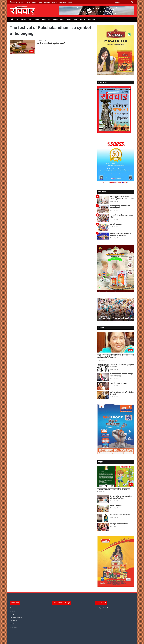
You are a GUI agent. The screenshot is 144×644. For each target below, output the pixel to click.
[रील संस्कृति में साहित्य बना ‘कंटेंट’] (103, 527)
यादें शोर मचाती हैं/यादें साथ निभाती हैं (120, 515)
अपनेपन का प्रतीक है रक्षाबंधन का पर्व (51, 44)
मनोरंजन (55, 19)
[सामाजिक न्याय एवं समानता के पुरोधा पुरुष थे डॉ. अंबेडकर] (103, 368)
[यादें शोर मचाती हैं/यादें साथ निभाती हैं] (103, 518)
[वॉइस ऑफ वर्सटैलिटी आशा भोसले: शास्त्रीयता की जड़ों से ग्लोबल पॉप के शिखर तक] (116, 342)
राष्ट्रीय (17, 19)
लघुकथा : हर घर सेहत (116, 506)
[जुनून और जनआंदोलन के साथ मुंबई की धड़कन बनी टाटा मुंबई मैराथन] (103, 236)
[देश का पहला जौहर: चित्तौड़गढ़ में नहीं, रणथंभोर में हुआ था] (103, 209)
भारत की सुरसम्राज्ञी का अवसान (119, 383)
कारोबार (44, 19)
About (34, 2)
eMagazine (13, 621)
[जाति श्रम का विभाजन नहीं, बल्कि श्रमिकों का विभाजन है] (103, 395)
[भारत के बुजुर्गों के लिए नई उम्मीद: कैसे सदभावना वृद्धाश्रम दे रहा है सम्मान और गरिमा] (103, 200)
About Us (13, 611)
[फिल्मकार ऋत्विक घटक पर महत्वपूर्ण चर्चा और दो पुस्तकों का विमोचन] (103, 499)
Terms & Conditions (16, 617)
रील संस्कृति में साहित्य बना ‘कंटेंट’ (119, 524)
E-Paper (54, 2)
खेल (49, 19)
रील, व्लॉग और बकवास (116, 224)
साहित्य (62, 19)
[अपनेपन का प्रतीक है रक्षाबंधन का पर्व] (22, 47)
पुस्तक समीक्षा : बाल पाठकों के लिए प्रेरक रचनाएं (114, 489)
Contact (70, 2)
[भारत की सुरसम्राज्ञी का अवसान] (103, 386)
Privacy (40, 2)
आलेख (76, 19)
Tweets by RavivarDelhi (102, 608)
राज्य (30, 19)
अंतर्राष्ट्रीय (24, 19)
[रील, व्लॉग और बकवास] (103, 227)
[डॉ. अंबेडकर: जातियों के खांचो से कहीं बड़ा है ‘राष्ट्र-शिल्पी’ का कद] (103, 377)
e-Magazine (91, 19)
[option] (116, 309)
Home (29, 2)
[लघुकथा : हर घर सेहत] (103, 508)
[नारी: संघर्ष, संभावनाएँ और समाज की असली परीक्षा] (103, 218)
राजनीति (37, 19)
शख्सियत (69, 19)
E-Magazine (62, 2)
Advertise (47, 2)
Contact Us (13, 627)
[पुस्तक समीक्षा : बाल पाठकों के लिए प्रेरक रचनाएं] (116, 476)
